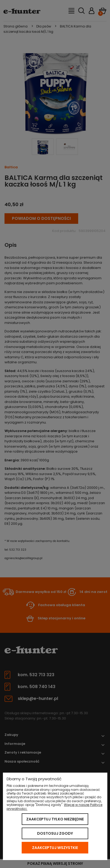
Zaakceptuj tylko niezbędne (55, 819)
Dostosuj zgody (55, 833)
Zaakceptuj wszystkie (55, 848)
